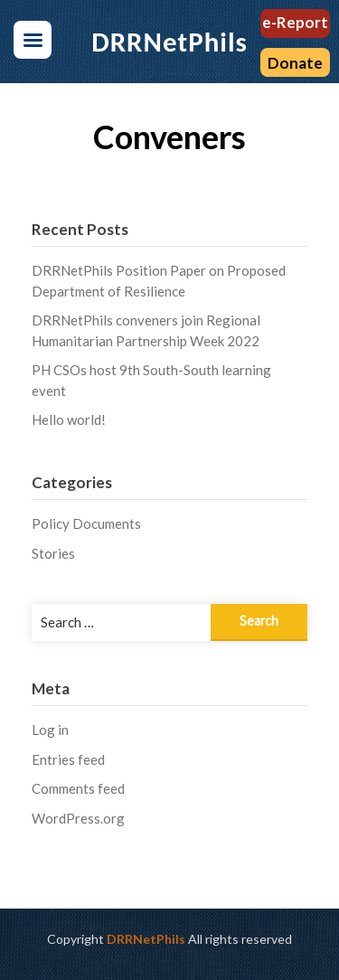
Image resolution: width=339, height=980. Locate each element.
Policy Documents (86, 523)
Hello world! (69, 419)
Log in (50, 730)
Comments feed (78, 788)
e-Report (295, 22)
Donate (295, 63)
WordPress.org (78, 818)
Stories (53, 553)
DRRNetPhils (146, 939)
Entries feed (68, 759)
